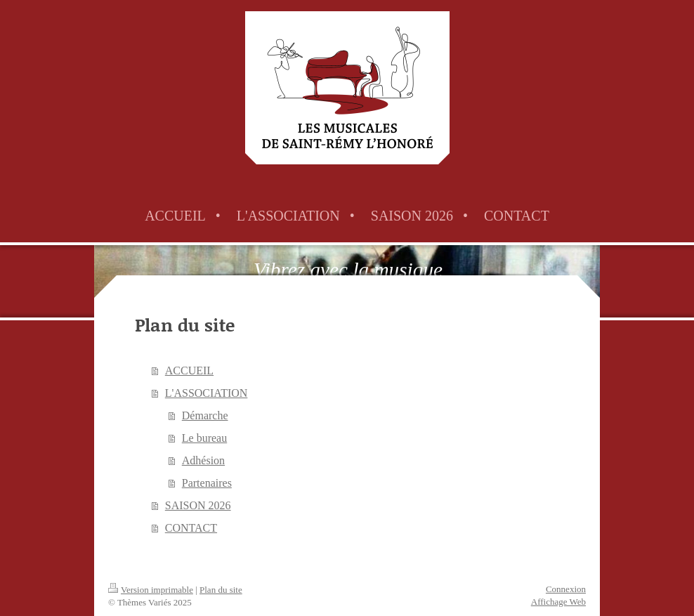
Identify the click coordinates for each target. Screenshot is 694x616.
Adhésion (203, 460)
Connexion (566, 589)
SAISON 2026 (198, 505)
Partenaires (207, 483)
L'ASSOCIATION (207, 393)
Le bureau (204, 438)
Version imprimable (151, 590)
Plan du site (221, 590)
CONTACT (191, 528)
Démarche (205, 415)
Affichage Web (558, 602)
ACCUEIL (189, 371)
